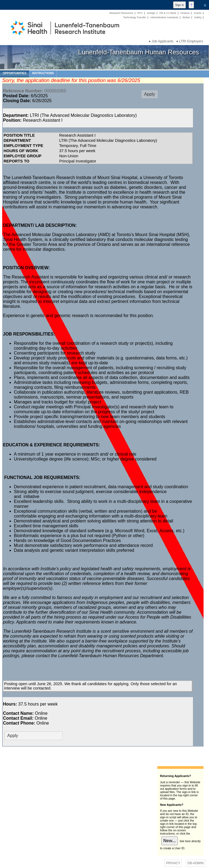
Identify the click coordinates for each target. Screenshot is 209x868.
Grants (198, 13)
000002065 (35, 91)
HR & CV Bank (168, 13)
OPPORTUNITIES (15, 73)
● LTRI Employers (190, 41)
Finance (185, 13)
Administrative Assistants (164, 17)
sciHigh (151, 13)
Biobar (186, 17)
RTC (140, 13)
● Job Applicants (161, 41)
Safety (198, 17)
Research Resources (121, 13)
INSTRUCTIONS (43, 73)
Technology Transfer (134, 17)
